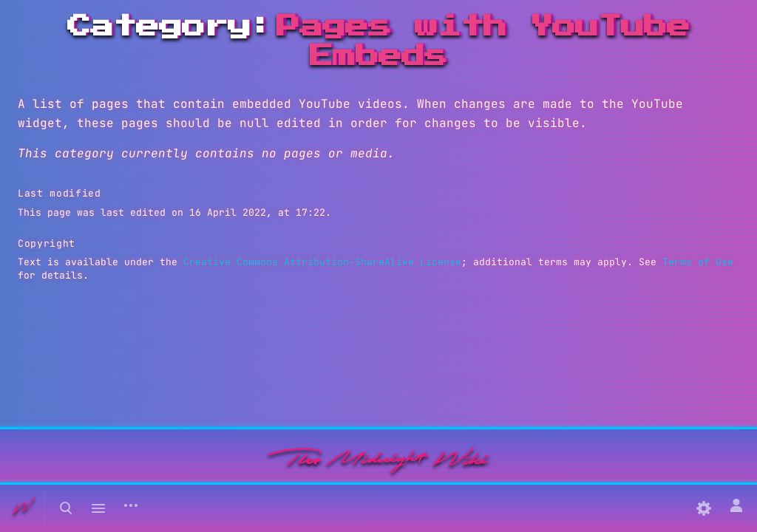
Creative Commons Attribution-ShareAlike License (322, 262)
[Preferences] (704, 508)
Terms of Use (698, 262)
